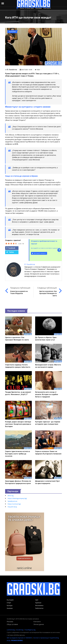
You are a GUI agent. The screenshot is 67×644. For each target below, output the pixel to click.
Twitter (10, 252)
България (10, 600)
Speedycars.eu (12, 501)
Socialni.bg (20, 630)
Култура (10, 605)
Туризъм (38, 603)
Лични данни (39, 624)
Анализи (10, 608)
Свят (37, 600)
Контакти (47, 8)
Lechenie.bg (11, 630)
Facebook (11, 248)
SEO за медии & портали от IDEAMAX (19, 638)
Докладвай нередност (39, 253)
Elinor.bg (11, 496)
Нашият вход (12, 507)
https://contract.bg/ (14, 504)
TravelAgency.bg (30, 630)
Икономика (39, 605)
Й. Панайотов (12, 70)
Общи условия (12, 624)
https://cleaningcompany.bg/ (17, 498)
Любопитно (39, 608)
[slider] (11, 243)
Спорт (9, 603)
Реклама (39, 8)
